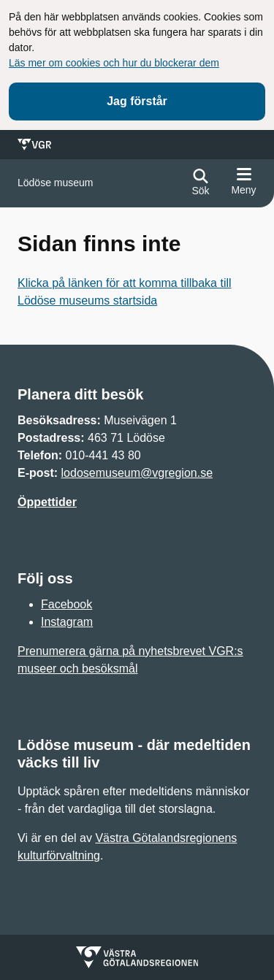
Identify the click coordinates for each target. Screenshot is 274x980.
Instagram (67, 622)
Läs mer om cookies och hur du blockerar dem (114, 63)
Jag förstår (137, 101)
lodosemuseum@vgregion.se (137, 473)
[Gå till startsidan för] (56, 183)
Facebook (66, 604)
